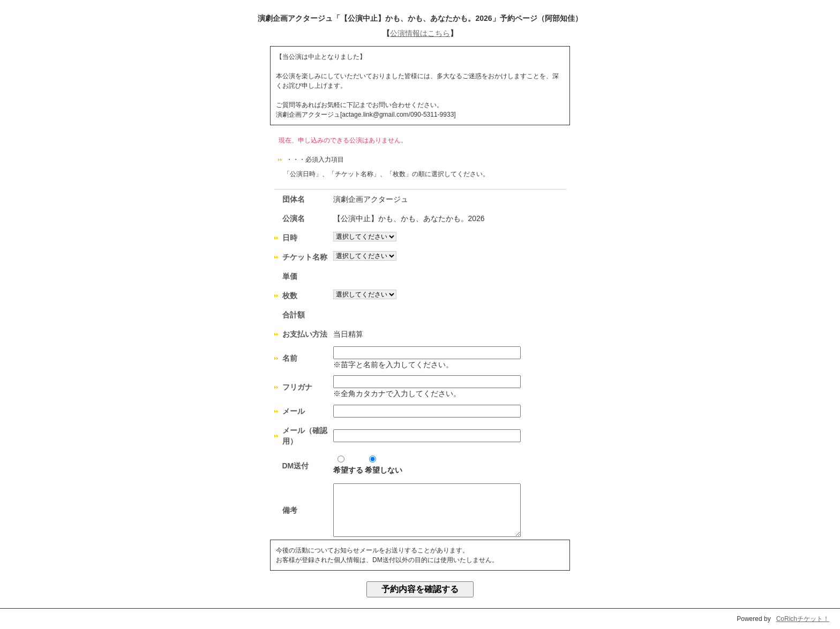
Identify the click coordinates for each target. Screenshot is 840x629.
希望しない (384, 465)
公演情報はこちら (420, 33)
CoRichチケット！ (803, 619)
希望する (348, 465)
